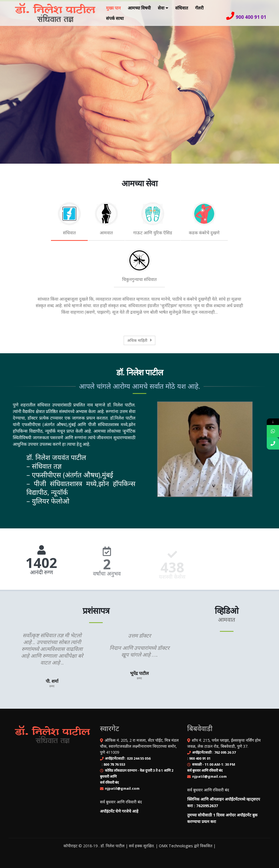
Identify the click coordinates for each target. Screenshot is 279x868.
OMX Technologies (176, 846)
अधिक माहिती (139, 340)
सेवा (161, 8)
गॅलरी (199, 8)
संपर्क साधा (115, 18)
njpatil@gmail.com (122, 788)
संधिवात (182, 8)
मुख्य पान (113, 8)
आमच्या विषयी (139, 8)
